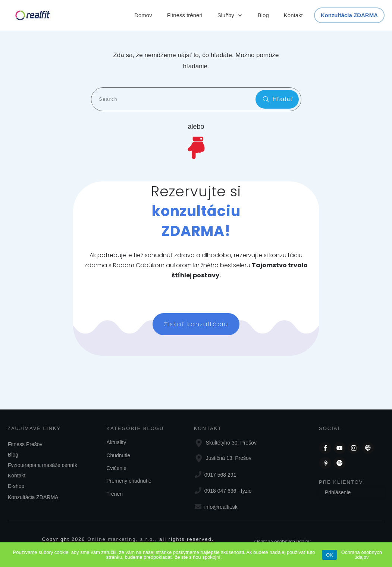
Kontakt (17, 476)
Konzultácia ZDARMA (33, 497)
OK (330, 555)
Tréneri (115, 494)
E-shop (16, 486)
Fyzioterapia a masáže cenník (43, 465)
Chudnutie (118, 455)
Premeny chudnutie (129, 481)
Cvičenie (116, 468)
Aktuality (116, 442)
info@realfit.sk (221, 507)
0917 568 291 (220, 475)
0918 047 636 (220, 491)
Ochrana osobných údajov (283, 541)
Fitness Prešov (25, 444)
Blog (13, 455)
